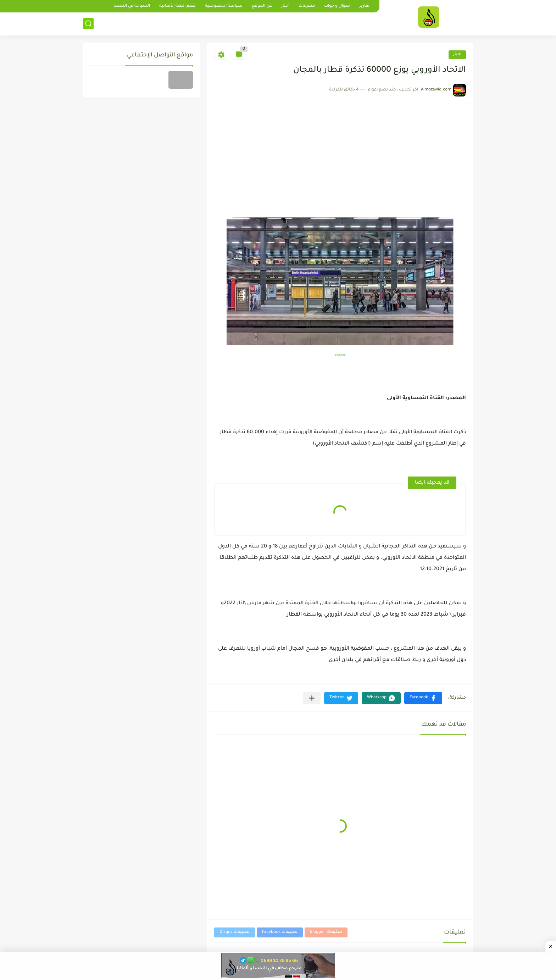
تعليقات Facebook (280, 932)
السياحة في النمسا (132, 6)
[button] (423, 698)
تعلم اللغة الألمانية (177, 6)
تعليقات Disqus (235, 932)
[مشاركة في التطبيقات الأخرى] (312, 698)
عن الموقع (262, 6)
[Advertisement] (340, 164)
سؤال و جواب (337, 6)
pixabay (340, 355)
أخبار (285, 6)
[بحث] (88, 24)
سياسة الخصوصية (224, 6)
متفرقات (307, 6)
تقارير (364, 6)
